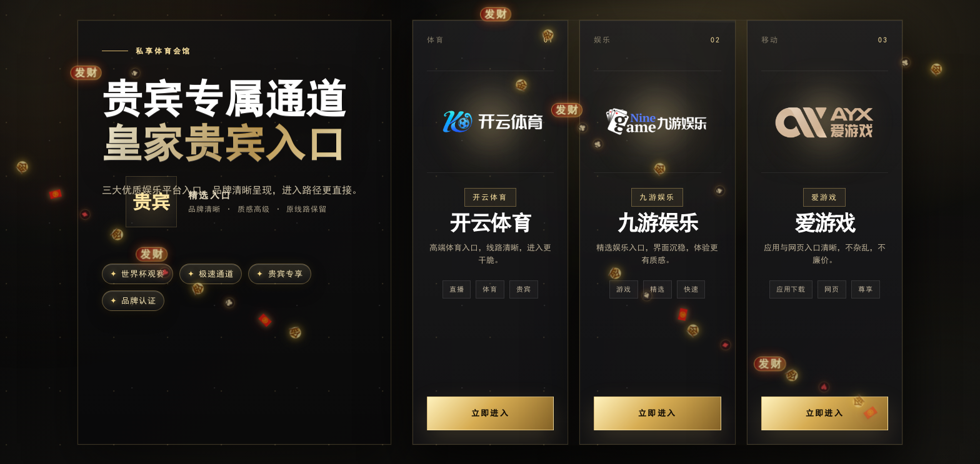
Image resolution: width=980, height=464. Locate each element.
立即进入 (490, 413)
